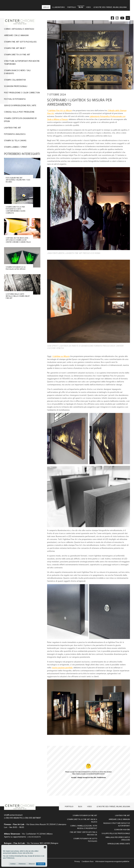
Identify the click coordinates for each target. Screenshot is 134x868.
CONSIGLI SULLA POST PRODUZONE (19, 112)
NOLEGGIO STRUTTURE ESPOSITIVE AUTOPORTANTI (117, 824)
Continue (13, 864)
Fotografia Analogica (15, 134)
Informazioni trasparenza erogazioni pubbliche (112, 861)
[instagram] (117, 18)
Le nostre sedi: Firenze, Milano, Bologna (113, 806)
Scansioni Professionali (16, 86)
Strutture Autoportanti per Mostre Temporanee (22, 62)
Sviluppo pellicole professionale (116, 833)
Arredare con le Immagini (119, 819)
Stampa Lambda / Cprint (16, 147)
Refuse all (32, 864)
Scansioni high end (122, 829)
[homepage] (20, 806)
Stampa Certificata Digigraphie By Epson (21, 120)
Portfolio (69, 806)
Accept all (41, 864)
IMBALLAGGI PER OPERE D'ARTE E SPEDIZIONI (118, 838)
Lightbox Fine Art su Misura (60, 110)
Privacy (77, 861)
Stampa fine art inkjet (15, 48)
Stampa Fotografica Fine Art (85, 815)
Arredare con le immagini (16, 35)
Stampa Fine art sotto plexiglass (20, 42)
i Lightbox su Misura (61, 356)
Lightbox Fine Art (13, 127)
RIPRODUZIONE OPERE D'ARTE (119, 843)
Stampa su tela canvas (15, 140)
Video (89, 806)
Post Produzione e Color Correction (22, 92)
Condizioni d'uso (88, 861)
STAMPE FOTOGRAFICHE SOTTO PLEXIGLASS (85, 840)
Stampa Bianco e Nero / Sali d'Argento (17, 72)
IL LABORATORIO (59, 7)
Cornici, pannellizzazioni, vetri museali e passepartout (84, 827)
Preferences (22, 864)
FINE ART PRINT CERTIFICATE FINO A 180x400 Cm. (84, 833)
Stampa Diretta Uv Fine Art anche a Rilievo (82, 820)
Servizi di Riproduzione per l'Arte (20, 105)
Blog (80, 806)
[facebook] (112, 18)
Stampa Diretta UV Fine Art (17, 54)
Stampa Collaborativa (15, 80)
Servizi (46, 7)
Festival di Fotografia (15, 99)
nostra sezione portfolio (62, 667)
